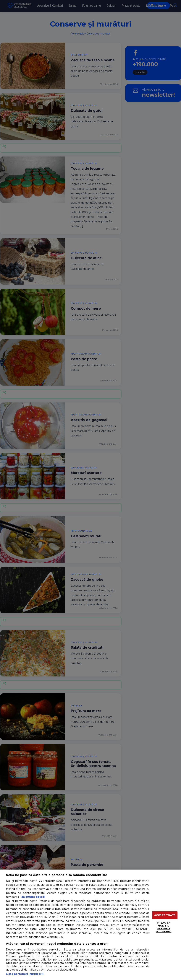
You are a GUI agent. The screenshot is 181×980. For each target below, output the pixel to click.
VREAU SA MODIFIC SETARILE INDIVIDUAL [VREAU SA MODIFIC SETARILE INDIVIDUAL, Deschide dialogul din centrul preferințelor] (164, 927)
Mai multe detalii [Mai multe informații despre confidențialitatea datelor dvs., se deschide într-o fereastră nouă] (33, 897)
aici (78, 921)
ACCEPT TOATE (165, 915)
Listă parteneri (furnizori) (25, 974)
